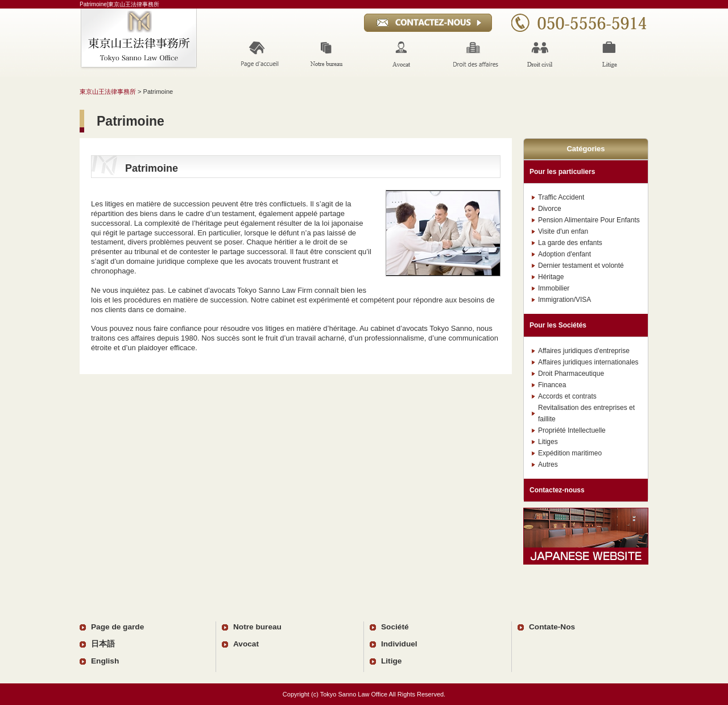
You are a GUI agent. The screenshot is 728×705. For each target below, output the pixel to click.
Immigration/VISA (564, 300)
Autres (548, 465)
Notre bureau (257, 627)
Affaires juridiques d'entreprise (584, 351)
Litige (391, 661)
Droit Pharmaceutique (571, 374)
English (105, 661)
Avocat (246, 644)
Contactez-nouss (557, 490)
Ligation (612, 54)
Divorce (550, 209)
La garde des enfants (570, 243)
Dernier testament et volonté (581, 266)
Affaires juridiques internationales (588, 362)
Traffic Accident (561, 197)
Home (258, 54)
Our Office (328, 54)
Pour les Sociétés (558, 325)
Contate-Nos (552, 627)
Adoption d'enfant (564, 254)
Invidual (541, 54)
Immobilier (554, 288)
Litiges (548, 442)
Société (395, 627)
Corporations (474, 54)
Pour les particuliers (562, 172)
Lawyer (401, 54)
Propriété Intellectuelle (572, 430)
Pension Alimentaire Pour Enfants (589, 220)
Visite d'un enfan (563, 231)
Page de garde (117, 627)
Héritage (551, 277)
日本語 (103, 644)
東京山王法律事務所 (108, 92)
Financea (552, 385)
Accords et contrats (567, 396)
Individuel (399, 644)
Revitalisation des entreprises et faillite (586, 413)
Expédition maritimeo (570, 453)
